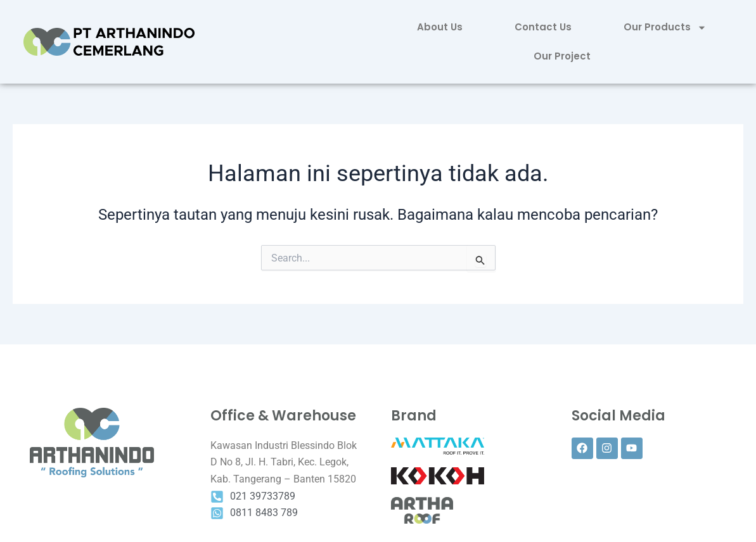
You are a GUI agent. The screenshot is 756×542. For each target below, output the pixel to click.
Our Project (562, 56)
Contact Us (543, 27)
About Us (440, 27)
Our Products (665, 28)
